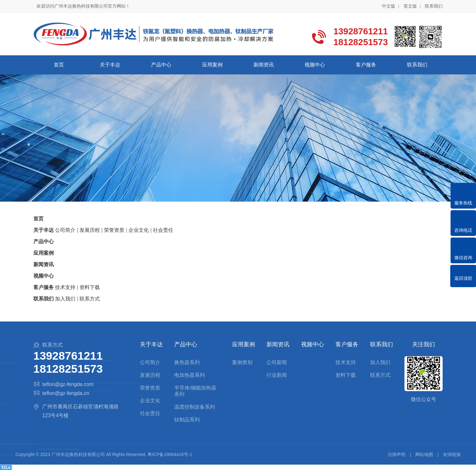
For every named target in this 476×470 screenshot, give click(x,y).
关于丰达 (110, 65)
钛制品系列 (187, 420)
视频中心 (315, 65)
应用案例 (212, 65)
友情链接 (452, 454)
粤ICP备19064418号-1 (170, 454)
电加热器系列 (190, 375)
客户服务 (366, 65)
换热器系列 (187, 362)
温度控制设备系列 (195, 407)
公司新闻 (277, 362)
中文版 (389, 6)
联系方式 (380, 375)
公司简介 (150, 362)
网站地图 (424, 454)
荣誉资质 (150, 388)
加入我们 (380, 362)
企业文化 (150, 401)
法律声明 (397, 454)
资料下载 (346, 375)
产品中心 (161, 65)
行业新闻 (277, 375)
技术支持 (346, 362)
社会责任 (150, 413)
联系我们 (434, 6)
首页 (59, 65)
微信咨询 (463, 258)
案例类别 (242, 362)
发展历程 (150, 375)
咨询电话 (463, 230)
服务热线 (463, 203)
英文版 (410, 6)
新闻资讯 (264, 65)
